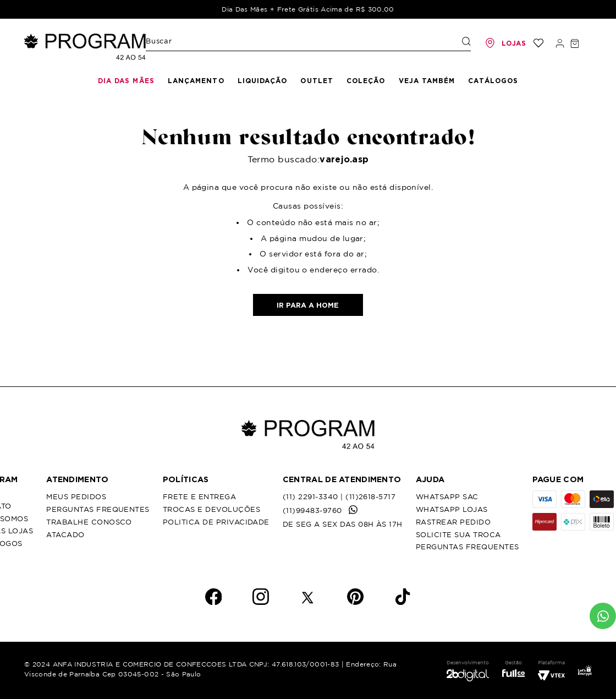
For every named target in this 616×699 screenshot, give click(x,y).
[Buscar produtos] (466, 41)
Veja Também (427, 81)
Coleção (366, 81)
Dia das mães (126, 81)
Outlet (317, 81)
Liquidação (263, 81)
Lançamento (196, 81)
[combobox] (308, 43)
